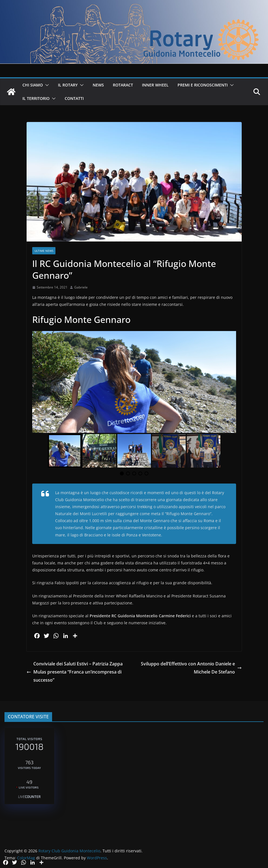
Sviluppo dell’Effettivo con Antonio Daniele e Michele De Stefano (191, 668)
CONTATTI (74, 98)
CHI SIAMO (33, 85)
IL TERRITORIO (36, 98)
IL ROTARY (68, 85)
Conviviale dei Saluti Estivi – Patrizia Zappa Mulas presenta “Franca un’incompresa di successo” (75, 672)
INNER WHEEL (155, 85)
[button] (46, 85)
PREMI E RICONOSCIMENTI (203, 85)
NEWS (98, 85)
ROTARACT (123, 85)
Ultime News (44, 251)
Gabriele (81, 287)
